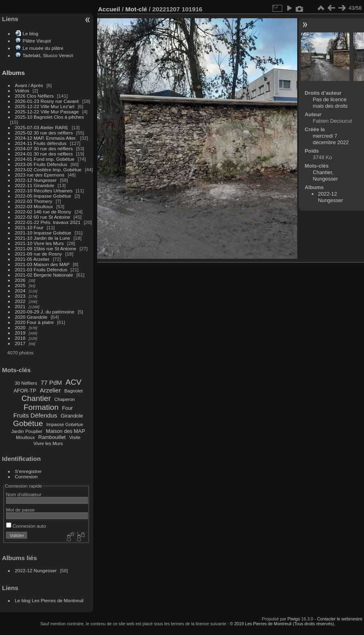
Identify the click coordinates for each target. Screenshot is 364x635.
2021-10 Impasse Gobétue (43, 233)
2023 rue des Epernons (40, 175)
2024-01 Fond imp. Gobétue (45, 159)
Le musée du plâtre (43, 48)
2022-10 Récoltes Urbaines (44, 191)
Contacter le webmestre (340, 619)
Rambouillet (52, 437)
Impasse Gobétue (65, 424)
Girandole (72, 416)
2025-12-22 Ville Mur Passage (47, 112)
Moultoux (25, 437)
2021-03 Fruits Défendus (41, 270)
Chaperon (65, 399)
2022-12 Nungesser (36, 180)
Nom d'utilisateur (24, 494)
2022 (20, 301)
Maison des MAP (65, 431)
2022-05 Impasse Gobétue (43, 196)
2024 (20, 291)
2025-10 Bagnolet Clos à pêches (50, 117)
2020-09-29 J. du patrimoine (45, 312)
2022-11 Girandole (35, 185)
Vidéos (22, 91)
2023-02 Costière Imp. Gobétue (48, 169)
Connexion (26, 476)
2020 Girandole (31, 317)
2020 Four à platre (34, 322)
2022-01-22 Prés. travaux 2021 (48, 222)
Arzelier (50, 390)
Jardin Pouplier (27, 431)
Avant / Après (29, 85)
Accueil (109, 9)
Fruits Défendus (35, 415)
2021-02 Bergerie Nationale (44, 275)
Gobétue (28, 423)
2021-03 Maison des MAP (42, 264)
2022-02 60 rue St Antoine (43, 217)
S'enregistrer (28, 471)
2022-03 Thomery (34, 201)
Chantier (36, 398)
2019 (20, 333)
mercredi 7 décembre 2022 (331, 139)
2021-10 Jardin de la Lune (43, 238)
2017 (20, 343)
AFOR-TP (25, 391)
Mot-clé (136, 9)
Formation (41, 407)
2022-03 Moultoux (34, 206)
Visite (75, 437)
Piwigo (294, 619)
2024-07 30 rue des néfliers (44, 148)
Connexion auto (26, 526)
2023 (20, 296)
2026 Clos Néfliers (34, 96)
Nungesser (326, 179)
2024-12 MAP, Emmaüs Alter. (46, 138)
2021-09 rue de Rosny (38, 254)
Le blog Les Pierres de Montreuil (49, 600)
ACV (73, 382)
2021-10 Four (29, 227)
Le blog (31, 33)
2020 (20, 327)
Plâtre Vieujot (37, 41)
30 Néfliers (26, 383)
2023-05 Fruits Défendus (41, 164)
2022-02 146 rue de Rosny (43, 212)
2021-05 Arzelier (32, 259)
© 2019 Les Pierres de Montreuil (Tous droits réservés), (283, 624)
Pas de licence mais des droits (330, 103)
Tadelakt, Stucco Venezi (48, 55)
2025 (20, 285)
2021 (20, 306)
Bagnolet (73, 391)
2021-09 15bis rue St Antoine (46, 248)
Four (67, 408)
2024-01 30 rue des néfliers (45, 154)
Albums (13, 73)
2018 (20, 338)
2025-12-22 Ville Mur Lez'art (45, 106)
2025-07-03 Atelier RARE (42, 127)
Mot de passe (20, 510)
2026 (20, 280)
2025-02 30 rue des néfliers (44, 133)
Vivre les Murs (48, 443)
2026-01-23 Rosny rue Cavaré (47, 101)
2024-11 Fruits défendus (41, 143)
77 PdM (51, 382)
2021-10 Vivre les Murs (39, 243)
